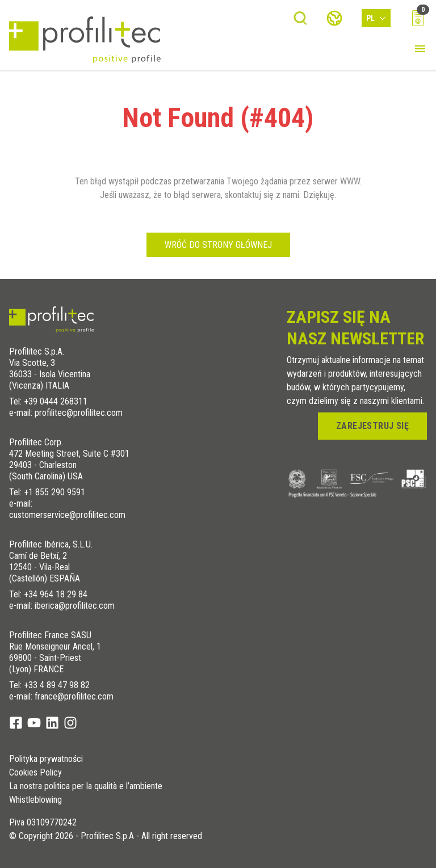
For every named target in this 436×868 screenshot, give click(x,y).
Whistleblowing (35, 800)
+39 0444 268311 (56, 401)
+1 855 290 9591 (54, 492)
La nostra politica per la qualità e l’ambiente (86, 786)
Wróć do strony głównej (218, 245)
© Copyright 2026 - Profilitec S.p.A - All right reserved (106, 836)
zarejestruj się (372, 426)
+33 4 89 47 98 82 (57, 685)
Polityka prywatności (46, 759)
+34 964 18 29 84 (56, 594)
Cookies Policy (35, 773)
